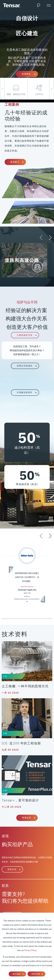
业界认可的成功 (25, 366)
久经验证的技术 (25, 392)
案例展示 (15, 162)
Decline (36, 974)
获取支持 (12, 869)
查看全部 (26, 818)
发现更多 (27, 74)
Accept (17, 974)
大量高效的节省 (25, 335)
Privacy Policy (30, 950)
